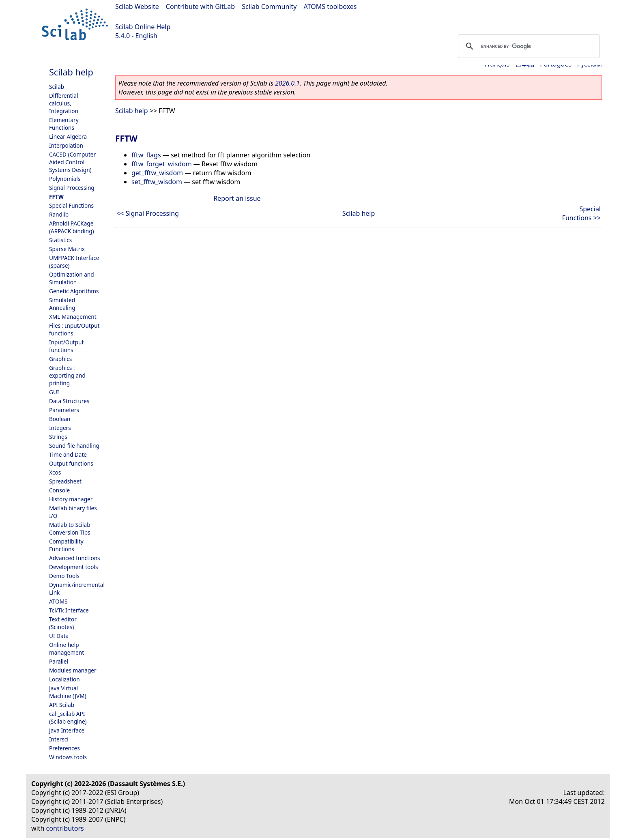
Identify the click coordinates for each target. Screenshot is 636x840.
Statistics (60, 240)
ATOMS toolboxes (330, 6)
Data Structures (69, 401)
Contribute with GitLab (200, 6)
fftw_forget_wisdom (162, 164)
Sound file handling (74, 446)
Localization (64, 679)
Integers (60, 428)
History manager (71, 499)
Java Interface (67, 730)
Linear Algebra (68, 136)
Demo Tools (64, 576)
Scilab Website (137, 6)
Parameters (64, 410)
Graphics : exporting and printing (67, 375)
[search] (528, 46)
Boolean (60, 419)
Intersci (59, 739)
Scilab (57, 87)
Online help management (67, 649)
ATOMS (58, 601)
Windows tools (68, 757)
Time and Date (68, 454)
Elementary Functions (64, 124)
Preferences (64, 748)
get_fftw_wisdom (157, 173)
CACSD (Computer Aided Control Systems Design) (72, 162)
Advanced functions (75, 558)
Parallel (59, 661)
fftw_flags (146, 155)
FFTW (56, 197)
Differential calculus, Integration (64, 103)
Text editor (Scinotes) (63, 623)
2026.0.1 (287, 83)
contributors (65, 828)
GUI (54, 392)
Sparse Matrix (67, 249)
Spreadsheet (65, 481)
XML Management (73, 317)
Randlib (59, 214)
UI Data (59, 636)
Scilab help (71, 72)
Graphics (60, 359)
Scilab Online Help (143, 27)
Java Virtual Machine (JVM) (68, 692)
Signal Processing (72, 188)
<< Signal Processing (148, 213)
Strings (58, 437)
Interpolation (66, 145)
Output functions (71, 463)
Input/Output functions (66, 346)
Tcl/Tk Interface (69, 610)
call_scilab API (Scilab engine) (68, 718)
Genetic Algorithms (74, 291)
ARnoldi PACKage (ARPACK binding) (72, 227)
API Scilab (62, 705)
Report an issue (237, 198)
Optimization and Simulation (72, 278)
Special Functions (71, 205)
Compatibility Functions (66, 545)
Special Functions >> (581, 213)
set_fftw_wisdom (157, 182)
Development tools (74, 567)
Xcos (55, 472)
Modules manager (73, 670)
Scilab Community (269, 6)
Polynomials (65, 179)
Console (59, 490)
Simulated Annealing (62, 304)
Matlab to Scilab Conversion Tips (70, 528)
